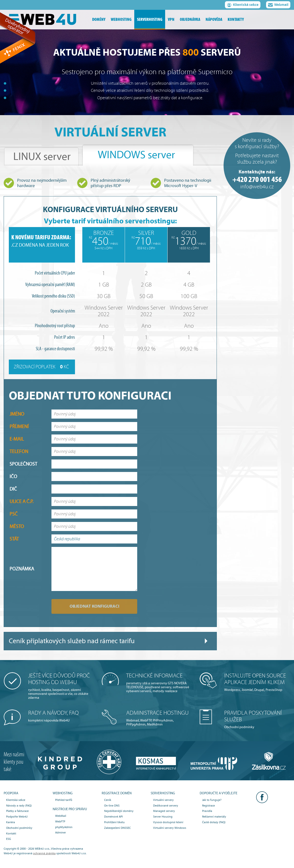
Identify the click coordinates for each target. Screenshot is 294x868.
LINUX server (42, 157)
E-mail (17, 439)
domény (99, 19)
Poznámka (22, 569)
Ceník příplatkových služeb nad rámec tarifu (72, 641)
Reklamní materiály (214, 817)
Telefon (19, 452)
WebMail (61, 816)
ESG (9, 839)
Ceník (108, 800)
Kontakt (11, 833)
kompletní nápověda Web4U (61, 716)
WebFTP (60, 821)
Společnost (23, 464)
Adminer (61, 832)
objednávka (190, 19)
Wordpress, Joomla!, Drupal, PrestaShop (257, 682)
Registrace (208, 806)
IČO (13, 476)
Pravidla (207, 811)
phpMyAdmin (64, 827)
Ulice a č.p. (21, 501)
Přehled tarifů (64, 800)
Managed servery (164, 811)
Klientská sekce (243, 6)
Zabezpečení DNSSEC (117, 828)
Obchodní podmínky (257, 719)
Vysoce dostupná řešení (168, 822)
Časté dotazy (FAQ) (214, 822)
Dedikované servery (166, 806)
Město (17, 526)
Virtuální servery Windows (170, 828)
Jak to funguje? (212, 800)
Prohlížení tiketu (114, 822)
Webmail (278, 6)
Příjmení (19, 427)
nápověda (214, 19)
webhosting (121, 19)
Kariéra (11, 822)
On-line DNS (112, 806)
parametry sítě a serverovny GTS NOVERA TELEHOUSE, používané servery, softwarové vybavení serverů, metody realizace (159, 683)
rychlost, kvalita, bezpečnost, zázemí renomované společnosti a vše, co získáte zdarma (61, 686)
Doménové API (113, 817)
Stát (14, 539)
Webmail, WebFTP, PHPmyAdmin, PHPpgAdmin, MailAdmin (159, 718)
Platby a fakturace (17, 811)
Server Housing (163, 817)
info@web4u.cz (257, 187)
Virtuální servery (163, 800)
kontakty (236, 19)
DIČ (13, 489)
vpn (171, 19)
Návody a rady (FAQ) (19, 806)
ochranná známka (44, 853)
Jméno (17, 414)
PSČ (14, 514)
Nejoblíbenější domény (119, 811)
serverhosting (150, 19)
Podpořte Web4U (17, 817)
